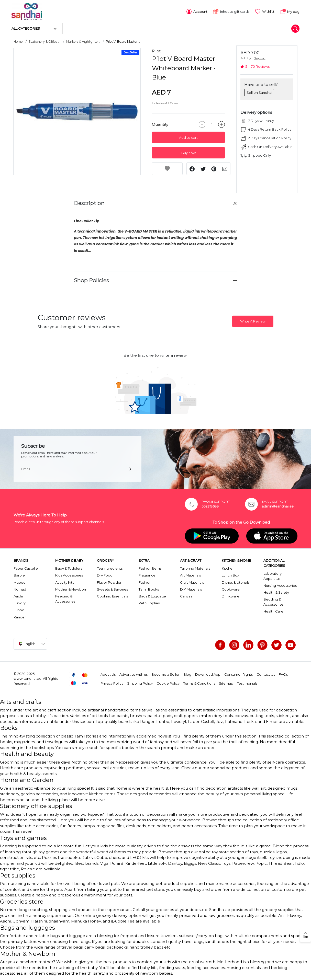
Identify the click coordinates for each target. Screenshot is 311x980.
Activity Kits (65, 582)
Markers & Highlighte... (83, 41)
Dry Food (105, 575)
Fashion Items (150, 568)
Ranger (20, 617)
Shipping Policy (140, 683)
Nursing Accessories (280, 585)
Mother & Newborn (71, 589)
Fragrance (147, 575)
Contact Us (266, 674)
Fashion (145, 582)
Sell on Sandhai (259, 92)
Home (18, 41)
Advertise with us (134, 674)
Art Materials (190, 575)
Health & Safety (276, 592)
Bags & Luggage (152, 596)
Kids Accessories (69, 575)
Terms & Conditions (199, 683)
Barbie (19, 575)
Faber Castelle (26, 568)
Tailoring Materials (195, 568)
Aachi (18, 596)
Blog (187, 674)
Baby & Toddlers (69, 568)
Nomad (20, 589)
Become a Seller (165, 674)
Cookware (231, 589)
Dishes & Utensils (236, 582)
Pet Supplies (149, 603)
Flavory (20, 603)
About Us (108, 674)
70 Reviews (260, 66)
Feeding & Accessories (65, 598)
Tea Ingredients (110, 568)
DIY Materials (191, 589)
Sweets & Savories (112, 589)
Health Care (273, 611)
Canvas (186, 596)
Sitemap (226, 683)
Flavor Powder (109, 582)
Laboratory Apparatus (273, 576)
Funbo (19, 610)
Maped (20, 582)
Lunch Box (230, 575)
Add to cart (188, 137)
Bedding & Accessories (273, 602)
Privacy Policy (112, 683)
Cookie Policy (168, 683)
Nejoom (259, 58)
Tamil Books (149, 589)
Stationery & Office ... (45, 41)
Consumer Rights (238, 674)
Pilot (156, 51)
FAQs (283, 674)
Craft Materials (192, 582)
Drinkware (231, 596)
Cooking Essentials (112, 596)
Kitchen (228, 568)
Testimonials (247, 683)
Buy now (188, 153)
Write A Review (253, 321)
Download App (208, 674)
